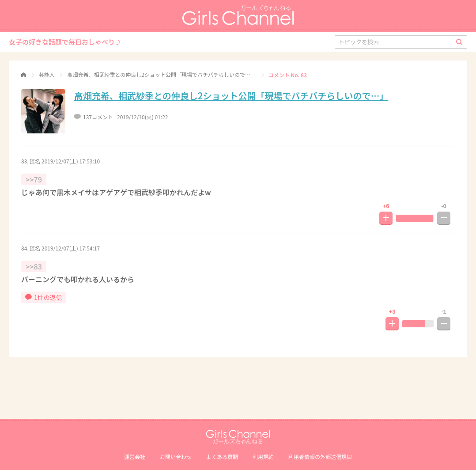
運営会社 (135, 457)
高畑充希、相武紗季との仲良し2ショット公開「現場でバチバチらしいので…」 (231, 96)
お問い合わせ (176, 457)
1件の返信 (44, 297)
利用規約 (263, 457)
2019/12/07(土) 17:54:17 (71, 248)
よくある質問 (222, 457)
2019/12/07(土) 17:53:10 (71, 161)
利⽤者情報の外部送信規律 (320, 457)
